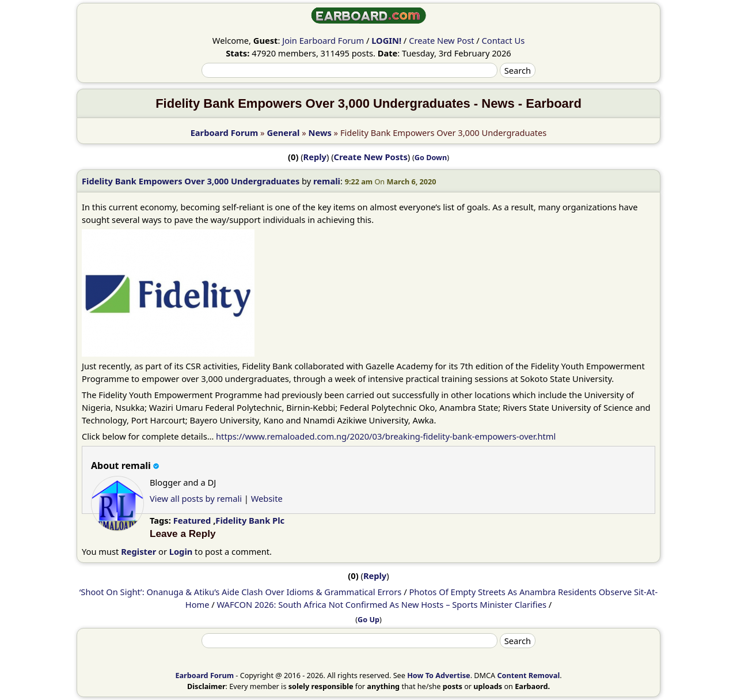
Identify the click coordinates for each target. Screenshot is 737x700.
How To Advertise (438, 675)
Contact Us (504, 40)
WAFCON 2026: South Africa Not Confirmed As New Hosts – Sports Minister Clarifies (382, 604)
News (320, 133)
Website (267, 498)
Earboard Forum (225, 133)
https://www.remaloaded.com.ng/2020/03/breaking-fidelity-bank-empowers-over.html (386, 436)
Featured (192, 520)
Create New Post (441, 40)
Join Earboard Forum (323, 40)
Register (138, 551)
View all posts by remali (196, 498)
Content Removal (528, 675)
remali (327, 181)
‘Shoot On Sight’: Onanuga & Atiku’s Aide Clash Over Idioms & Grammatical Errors (241, 592)
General (283, 133)
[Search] (349, 70)
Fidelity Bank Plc (250, 520)
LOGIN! (386, 40)
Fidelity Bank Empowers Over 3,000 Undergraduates (191, 181)
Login (181, 551)
